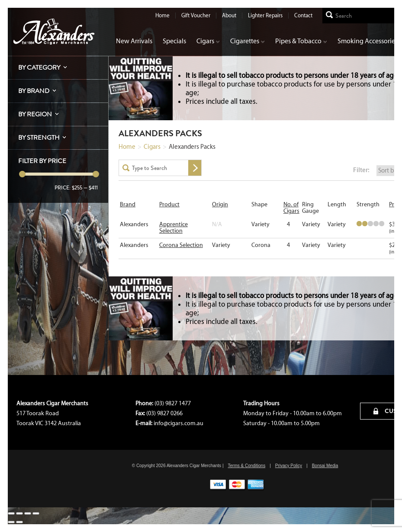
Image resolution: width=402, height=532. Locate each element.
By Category (39, 67)
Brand (128, 204)
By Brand (34, 91)
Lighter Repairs (265, 15)
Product (169, 204)
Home (162, 15)
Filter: (361, 170)
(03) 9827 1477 (173, 403)
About (229, 15)
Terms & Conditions (246, 466)
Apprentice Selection (174, 228)
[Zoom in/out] (36, 513)
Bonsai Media (325, 466)
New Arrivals (134, 41)
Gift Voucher (196, 15)
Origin (220, 204)
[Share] (19, 513)
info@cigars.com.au (178, 423)
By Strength (39, 138)
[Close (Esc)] (11, 513)
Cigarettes (248, 41)
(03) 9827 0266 (164, 413)
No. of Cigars (291, 208)
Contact (303, 15)
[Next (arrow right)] (19, 522)
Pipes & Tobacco (301, 41)
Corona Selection (181, 245)
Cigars (208, 41)
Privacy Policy (289, 466)
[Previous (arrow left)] (11, 522)
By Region (35, 114)
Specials (174, 41)
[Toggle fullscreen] (28, 513)
